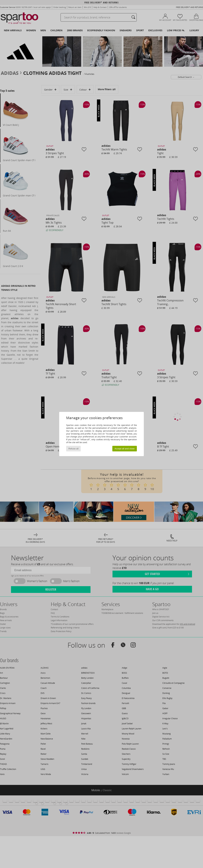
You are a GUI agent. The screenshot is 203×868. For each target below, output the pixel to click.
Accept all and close (125, 449)
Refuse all (74, 449)
